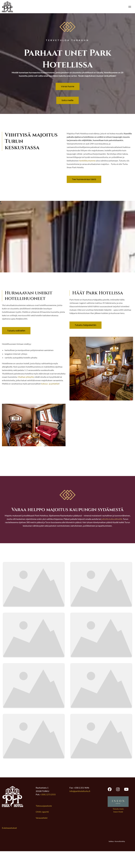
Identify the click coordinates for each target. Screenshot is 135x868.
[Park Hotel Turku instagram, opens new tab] (118, 806)
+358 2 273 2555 (48, 811)
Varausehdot (42, 834)
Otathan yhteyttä (26, 377)
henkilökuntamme (87, 161)
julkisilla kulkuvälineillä (112, 519)
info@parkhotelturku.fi (80, 808)
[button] (9, 425)
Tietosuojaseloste (44, 822)
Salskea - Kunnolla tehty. (117, 858)
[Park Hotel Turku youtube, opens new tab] (126, 806)
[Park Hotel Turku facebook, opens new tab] (110, 806)
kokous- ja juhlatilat (50, 384)
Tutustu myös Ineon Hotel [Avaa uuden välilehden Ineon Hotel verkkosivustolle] (118, 827)
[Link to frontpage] (13, 823)
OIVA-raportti (42, 829)
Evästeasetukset (9, 845)
